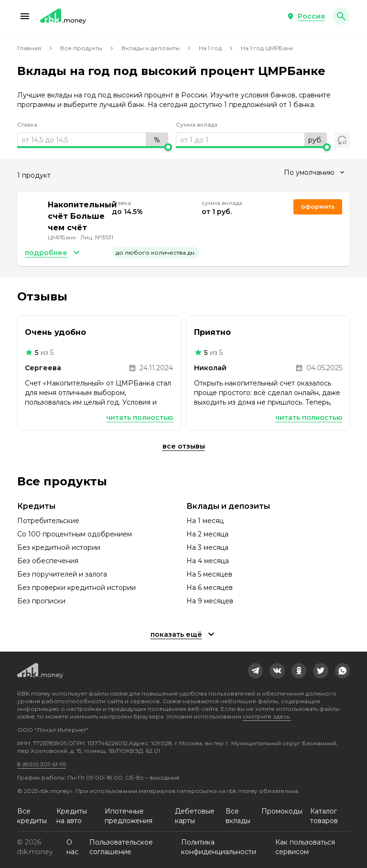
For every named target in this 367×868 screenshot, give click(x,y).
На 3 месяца (207, 547)
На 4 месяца (208, 561)
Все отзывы (184, 446)
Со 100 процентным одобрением (75, 534)
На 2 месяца (207, 534)
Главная (29, 48)
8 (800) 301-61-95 (42, 764)
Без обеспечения (48, 561)
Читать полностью (140, 418)
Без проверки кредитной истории (76, 588)
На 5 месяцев (209, 574)
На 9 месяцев (210, 601)
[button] (25, 16)
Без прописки (41, 601)
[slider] (93, 147)
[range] (93, 140)
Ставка (27, 124)
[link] (256, 671)
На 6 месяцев (210, 588)
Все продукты (81, 48)
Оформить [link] (318, 207)
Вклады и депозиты (151, 48)
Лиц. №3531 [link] (97, 237)
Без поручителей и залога (62, 574)
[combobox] (314, 172)
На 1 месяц (205, 521)
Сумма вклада (197, 124)
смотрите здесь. (267, 716)
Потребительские (48, 521)
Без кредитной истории (59, 547)
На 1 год (210, 48)
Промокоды (282, 811)
